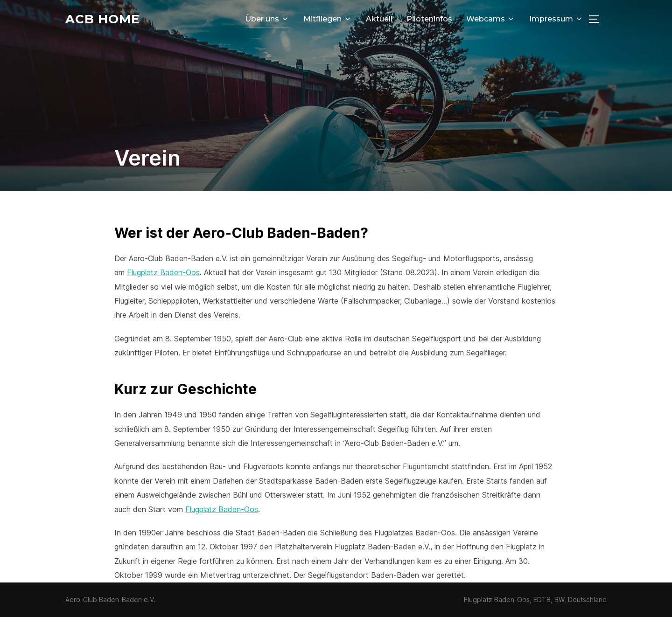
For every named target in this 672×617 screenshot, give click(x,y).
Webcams (491, 19)
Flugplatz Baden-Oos (163, 272)
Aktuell (379, 19)
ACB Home (102, 19)
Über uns (267, 19)
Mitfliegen (328, 19)
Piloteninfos (429, 19)
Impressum (556, 19)
